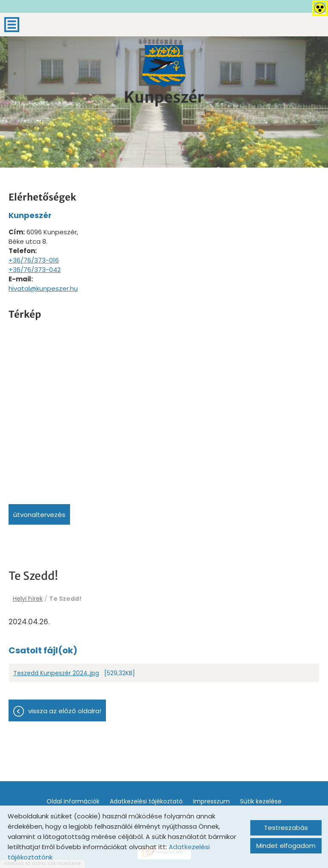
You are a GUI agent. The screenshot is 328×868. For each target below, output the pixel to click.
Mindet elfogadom (286, 846)
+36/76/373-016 (34, 260)
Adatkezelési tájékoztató (146, 801)
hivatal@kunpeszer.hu (43, 288)
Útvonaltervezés (39, 515)
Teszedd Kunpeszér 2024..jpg (56, 673)
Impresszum (211, 801)
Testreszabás (286, 828)
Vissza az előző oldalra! (65, 711)
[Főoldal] (164, 66)
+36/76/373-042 (35, 270)
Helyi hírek (28, 599)
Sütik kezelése (261, 801)
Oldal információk (73, 801)
